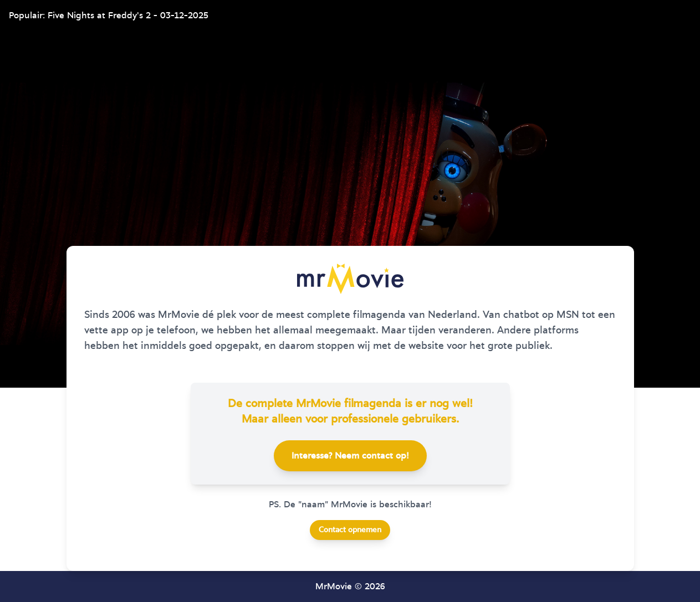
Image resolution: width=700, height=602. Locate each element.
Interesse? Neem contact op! (350, 456)
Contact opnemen (350, 530)
